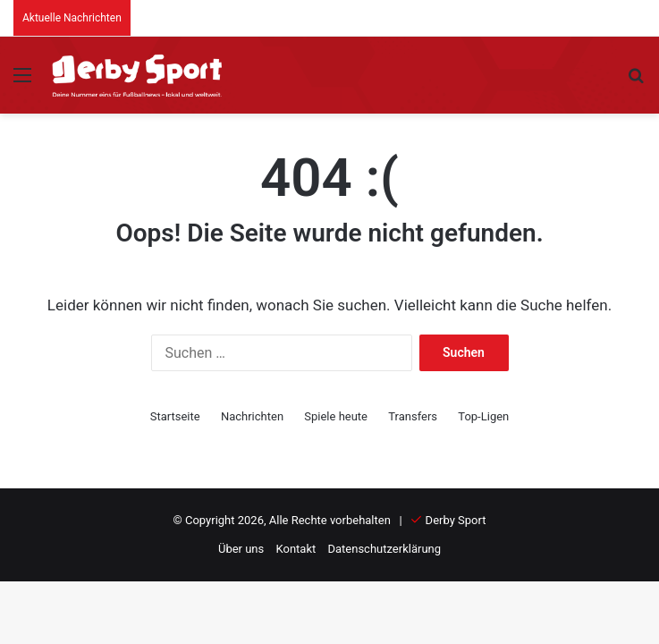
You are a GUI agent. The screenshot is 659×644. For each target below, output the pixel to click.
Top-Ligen (483, 416)
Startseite (175, 416)
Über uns (241, 549)
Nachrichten (252, 416)
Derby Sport (456, 520)
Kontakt (296, 549)
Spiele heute (336, 416)
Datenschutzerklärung (384, 549)
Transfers (413, 416)
